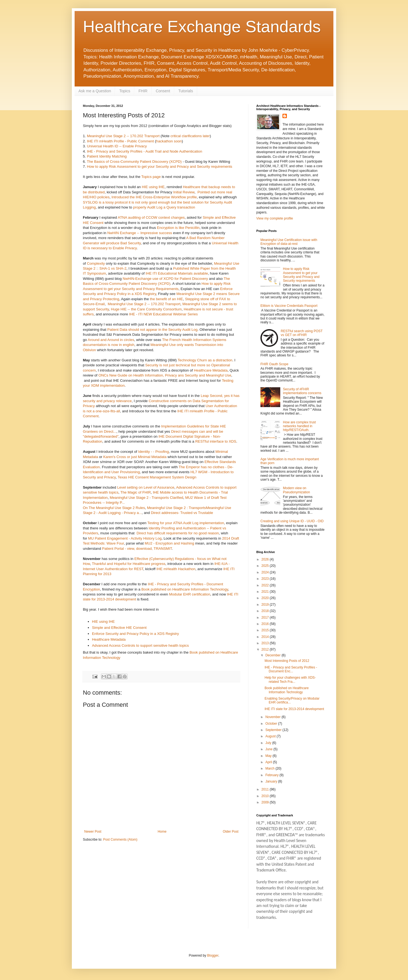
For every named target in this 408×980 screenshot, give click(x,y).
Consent (163, 91)
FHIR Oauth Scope (274, 364)
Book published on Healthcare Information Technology (185, 589)
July (269, 743)
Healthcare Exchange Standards (202, 27)
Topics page (151, 177)
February (272, 775)
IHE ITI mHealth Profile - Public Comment (120, 141)
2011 (266, 789)
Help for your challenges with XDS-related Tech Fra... (290, 679)
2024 (266, 572)
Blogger (213, 955)
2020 (266, 598)
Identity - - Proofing (153, 452)
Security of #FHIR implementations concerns (302, 391)
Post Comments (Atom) (120, 840)
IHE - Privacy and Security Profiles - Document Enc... (291, 669)
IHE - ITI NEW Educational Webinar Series (164, 314)
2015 (266, 630)
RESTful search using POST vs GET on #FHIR (302, 333)
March (270, 768)
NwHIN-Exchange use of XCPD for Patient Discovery (165, 279)
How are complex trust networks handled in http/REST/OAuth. (299, 426)
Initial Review (184, 192)
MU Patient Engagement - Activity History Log (125, 538)
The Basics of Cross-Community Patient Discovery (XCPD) (134, 162)
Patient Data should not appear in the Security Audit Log (153, 330)
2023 (266, 579)
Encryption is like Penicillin (178, 228)
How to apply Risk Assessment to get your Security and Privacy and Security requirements (160, 167)
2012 (266, 649)
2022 (266, 585)
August (271, 736)
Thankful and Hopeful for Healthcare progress (129, 564)
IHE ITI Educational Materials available (177, 273)
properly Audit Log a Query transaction (164, 207)
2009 (266, 802)
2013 (266, 643)
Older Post (231, 832)
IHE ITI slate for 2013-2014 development (294, 709)
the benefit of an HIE (166, 299)
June (269, 749)
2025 (266, 566)
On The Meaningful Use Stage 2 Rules (114, 508)
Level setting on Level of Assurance (146, 487)
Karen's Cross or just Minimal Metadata (135, 457)
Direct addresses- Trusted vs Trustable (182, 513)
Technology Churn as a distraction (205, 360)
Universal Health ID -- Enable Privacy (117, 146)
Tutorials (186, 91)
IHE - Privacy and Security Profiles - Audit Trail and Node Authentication (145, 151)
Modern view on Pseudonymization (297, 490)
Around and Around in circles (111, 340)
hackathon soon (169, 141)
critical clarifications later (190, 136)
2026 (266, 559)
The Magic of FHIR (136, 492)
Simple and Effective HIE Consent (119, 628)
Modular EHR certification (190, 594)
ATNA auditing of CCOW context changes (151, 217)
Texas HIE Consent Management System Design (157, 477)
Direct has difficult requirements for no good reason (177, 533)
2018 (266, 611)
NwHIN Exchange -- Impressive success (140, 233)
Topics (125, 91)
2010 (266, 796)
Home (162, 832)
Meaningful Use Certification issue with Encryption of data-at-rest (289, 242)
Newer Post (93, 832)
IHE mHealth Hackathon (176, 569)
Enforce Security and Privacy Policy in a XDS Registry (135, 634)
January (272, 781)
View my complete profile (275, 218)
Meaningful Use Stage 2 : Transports (176, 508)
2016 (266, 624)
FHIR (143, 91)
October (272, 724)
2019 (266, 605)
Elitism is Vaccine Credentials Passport (289, 306)
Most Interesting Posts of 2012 (287, 661)
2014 (266, 637)
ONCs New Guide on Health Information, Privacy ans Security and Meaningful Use (165, 375)
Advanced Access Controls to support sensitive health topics (140, 645)
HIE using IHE (153, 187)
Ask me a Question (95, 91)
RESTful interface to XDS (216, 441)
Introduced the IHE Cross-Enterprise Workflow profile (154, 197)
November (274, 717)
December (274, 655)
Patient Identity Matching (107, 156)
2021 (266, 592)
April (269, 762)
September (274, 730)
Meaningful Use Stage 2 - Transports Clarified (147, 498)
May (269, 756)
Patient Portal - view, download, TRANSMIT (137, 549)
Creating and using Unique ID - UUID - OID (292, 521)
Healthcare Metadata (211, 370)
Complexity (96, 263)
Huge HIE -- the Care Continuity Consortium (146, 309)
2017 (266, 618)
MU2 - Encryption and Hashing (170, 543)
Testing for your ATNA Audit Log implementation (186, 523)
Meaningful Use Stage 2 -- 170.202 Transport (123, 136)
